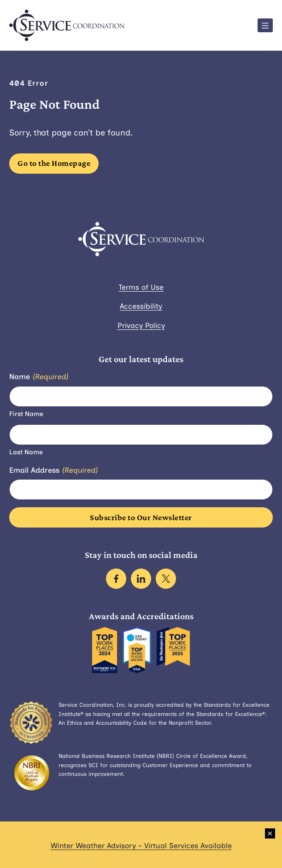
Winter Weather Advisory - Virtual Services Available (141, 846)
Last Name (26, 452)
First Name (26, 414)
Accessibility (141, 306)
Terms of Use (141, 287)
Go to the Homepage (54, 163)
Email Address (53, 471)
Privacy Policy (141, 325)
